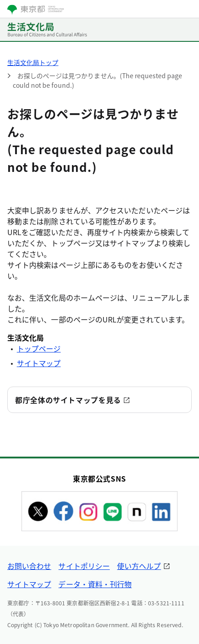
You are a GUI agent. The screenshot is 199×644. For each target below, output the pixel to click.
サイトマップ (39, 363)
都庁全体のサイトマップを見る (68, 400)
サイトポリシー (84, 566)
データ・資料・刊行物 (95, 584)
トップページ (39, 348)
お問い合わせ (29, 566)
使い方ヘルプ (139, 566)
